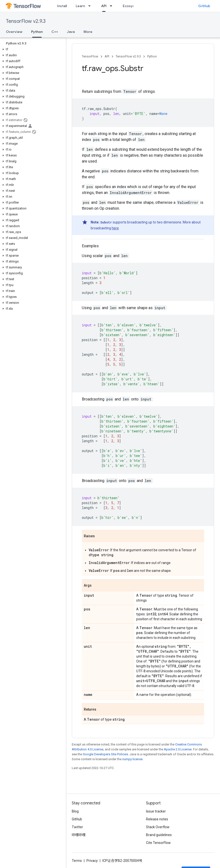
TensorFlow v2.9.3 (26, 21)
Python (152, 56)
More (88, 32)
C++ (55, 32)
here (115, 228)
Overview (14, 32)
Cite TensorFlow (158, 843)
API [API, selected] (104, 6)
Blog (75, 811)
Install (62, 6)
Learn (80, 6)
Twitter (77, 827)
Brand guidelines (159, 835)
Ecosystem (132, 6)
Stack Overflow (158, 827)
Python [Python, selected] (37, 32)
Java (71, 32)
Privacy (92, 861)
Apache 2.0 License (178, 749)
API (107, 56)
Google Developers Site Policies (105, 754)
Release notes (157, 819)
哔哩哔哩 (79, 835)
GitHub (204, 6)
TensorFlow (90, 56)
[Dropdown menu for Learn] (91, 6)
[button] (32, 49)
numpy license (132, 759)
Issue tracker (156, 811)
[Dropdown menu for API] (112, 6)
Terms (77, 861)
